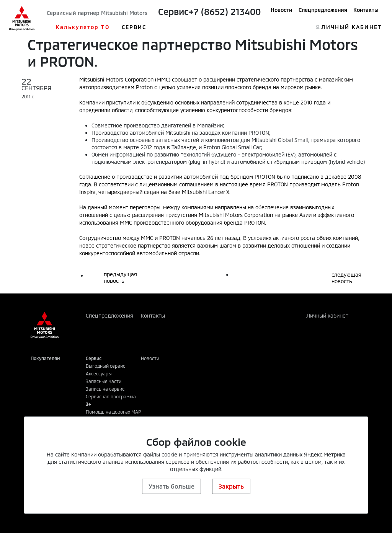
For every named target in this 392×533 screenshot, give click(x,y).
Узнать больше (171, 486)
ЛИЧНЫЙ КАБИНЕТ (351, 27)
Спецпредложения (323, 10)
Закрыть (231, 486)
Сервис (173, 11)
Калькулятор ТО (82, 27)
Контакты (366, 10)
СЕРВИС (134, 27)
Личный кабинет (327, 315)
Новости (282, 10)
